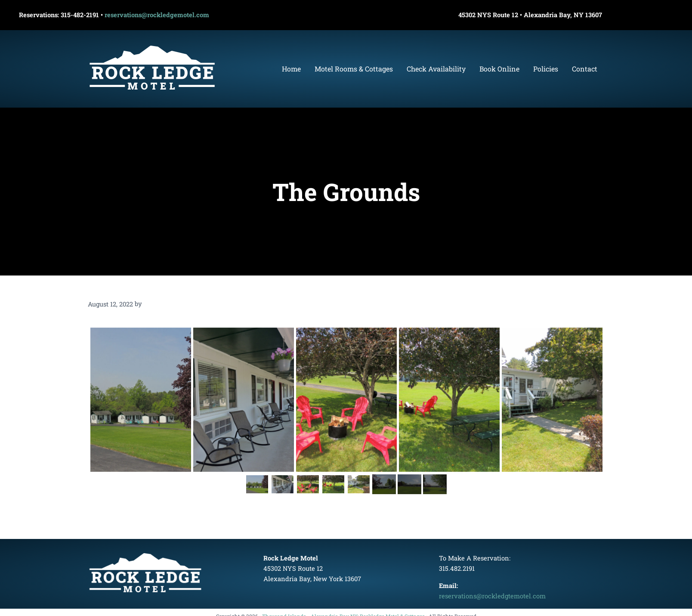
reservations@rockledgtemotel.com (492, 596)
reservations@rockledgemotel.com (157, 15)
